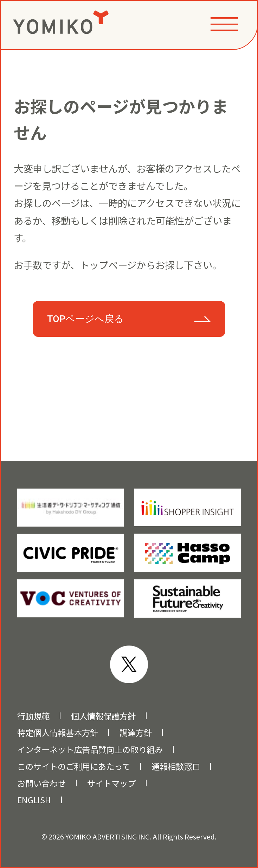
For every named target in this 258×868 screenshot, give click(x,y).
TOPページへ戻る (85, 319)
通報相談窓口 (176, 766)
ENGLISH (34, 800)
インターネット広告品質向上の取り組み (90, 749)
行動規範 (33, 716)
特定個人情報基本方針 (58, 732)
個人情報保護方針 (103, 716)
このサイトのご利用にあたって (74, 766)
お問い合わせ (41, 783)
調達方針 (136, 732)
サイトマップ (111, 783)
